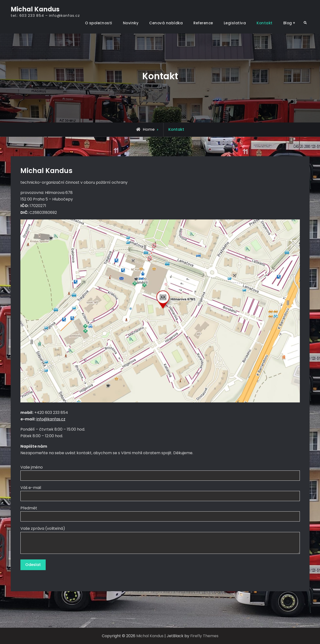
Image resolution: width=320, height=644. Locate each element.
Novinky (131, 23)
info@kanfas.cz (51, 419)
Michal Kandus (35, 9)
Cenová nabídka (166, 23)
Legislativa (235, 23)
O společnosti (99, 23)
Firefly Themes (204, 636)
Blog (288, 23)
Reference (203, 23)
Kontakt (265, 23)
